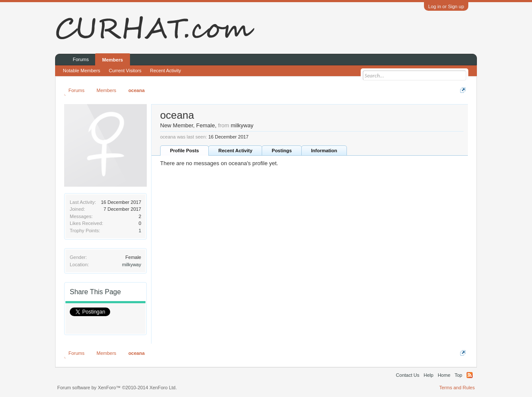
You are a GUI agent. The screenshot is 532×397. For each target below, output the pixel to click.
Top (458, 375)
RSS (470, 375)
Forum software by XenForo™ (117, 388)
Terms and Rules (457, 388)
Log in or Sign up (446, 6)
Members (112, 60)
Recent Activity (235, 151)
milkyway (131, 265)
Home (444, 375)
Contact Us (408, 375)
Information (324, 151)
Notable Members (82, 71)
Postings (281, 151)
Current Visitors (125, 71)
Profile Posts (184, 151)
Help (428, 375)
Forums (81, 59)
